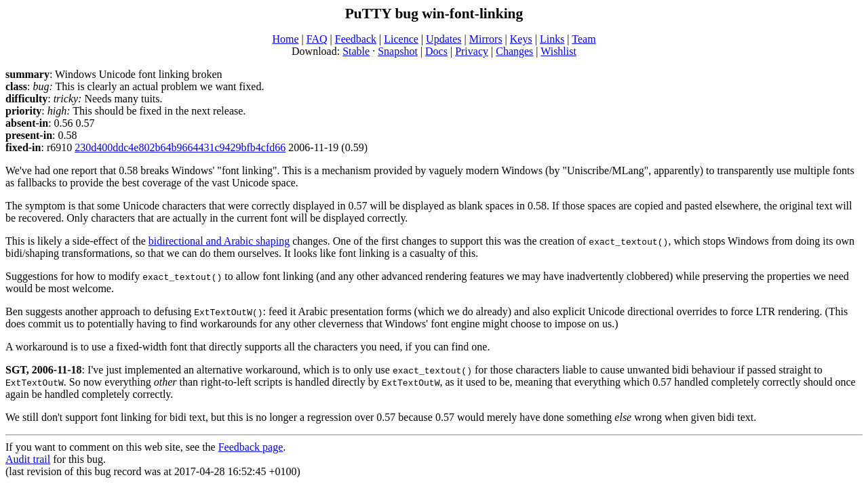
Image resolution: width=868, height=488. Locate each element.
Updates (443, 39)
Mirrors (486, 39)
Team (584, 39)
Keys (521, 39)
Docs (436, 51)
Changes (514, 51)
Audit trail (28, 459)
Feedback (356, 39)
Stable (356, 51)
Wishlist (558, 51)
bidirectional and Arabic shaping (219, 241)
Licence (401, 39)
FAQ (317, 39)
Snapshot (398, 51)
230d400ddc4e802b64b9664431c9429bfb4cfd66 (180, 147)
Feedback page (251, 447)
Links (552, 39)
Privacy (472, 51)
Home (285, 39)
